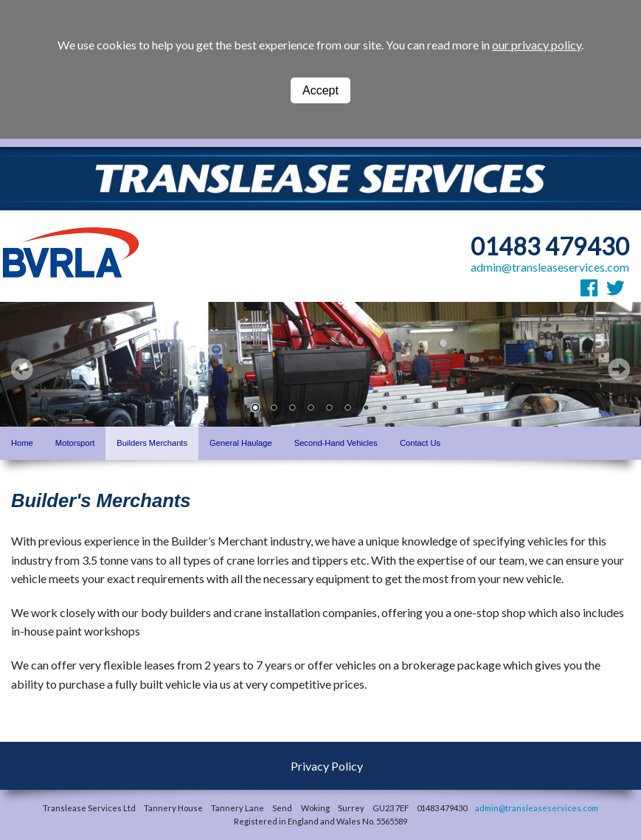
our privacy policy (537, 45)
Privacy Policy (327, 766)
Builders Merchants (152, 443)
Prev (22, 369)
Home (22, 443)
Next (619, 369)
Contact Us (420, 443)
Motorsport (75, 443)
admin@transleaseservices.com (550, 267)
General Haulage (241, 443)
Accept (320, 90)
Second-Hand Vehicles (336, 443)
